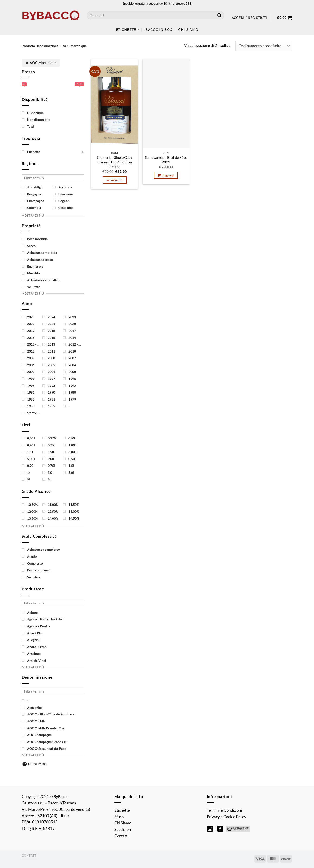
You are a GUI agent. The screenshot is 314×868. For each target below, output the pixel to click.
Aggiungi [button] (117, 180)
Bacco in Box (159, 29)
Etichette (128, 29)
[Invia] (219, 15)
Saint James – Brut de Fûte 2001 (166, 160)
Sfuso (119, 817)
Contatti (121, 836)
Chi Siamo (188, 29)
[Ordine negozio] (264, 46)
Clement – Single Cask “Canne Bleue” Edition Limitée (115, 162)
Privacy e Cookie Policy (227, 817)
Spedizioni (123, 829)
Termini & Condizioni (224, 810)
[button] (250, 18)
